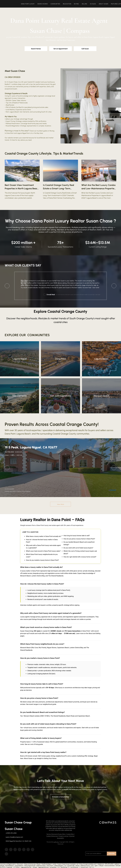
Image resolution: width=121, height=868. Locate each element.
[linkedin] (11, 850)
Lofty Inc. (56, 842)
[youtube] (28, 850)
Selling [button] (85, 4)
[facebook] (6, 850)
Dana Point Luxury (29, 4)
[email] (96, 854)
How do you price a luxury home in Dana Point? (79, 539)
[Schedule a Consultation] (60, 797)
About (91, 633)
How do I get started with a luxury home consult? (80, 557)
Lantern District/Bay (38, 576)
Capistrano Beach (63, 648)
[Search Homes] (36, 49)
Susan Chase (13, 82)
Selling (98, 633)
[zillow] (15, 850)
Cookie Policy (70, 834)
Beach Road (70, 716)
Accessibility (60, 838)
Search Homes (43, 4)
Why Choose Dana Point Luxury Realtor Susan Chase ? (61, 221)
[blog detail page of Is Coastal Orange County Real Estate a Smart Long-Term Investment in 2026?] (60, 179)
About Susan (28, 758)
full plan (52, 674)
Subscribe (112, 854)
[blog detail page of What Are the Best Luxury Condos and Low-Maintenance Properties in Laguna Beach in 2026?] (99, 179)
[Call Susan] (85, 49)
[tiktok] (33, 850)
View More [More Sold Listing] (60, 504)
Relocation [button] (68, 4)
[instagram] (24, 850)
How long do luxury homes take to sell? (77, 536)
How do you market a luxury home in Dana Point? (42, 560)
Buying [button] (77, 4)
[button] (12, 4)
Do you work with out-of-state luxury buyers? (78, 548)
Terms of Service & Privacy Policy (56, 834)
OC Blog (94, 4)
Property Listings (64, 836)
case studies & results (51, 599)
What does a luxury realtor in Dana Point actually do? (44, 536)
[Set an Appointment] (60, 49)
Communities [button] (56, 4)
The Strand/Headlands (56, 576)
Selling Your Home (50, 758)
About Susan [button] (104, 4)
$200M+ (9, 100)
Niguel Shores (52, 648)
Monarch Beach (25, 576)
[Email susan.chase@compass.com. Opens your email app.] (14, 837)
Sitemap (72, 836)
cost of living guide (36, 744)
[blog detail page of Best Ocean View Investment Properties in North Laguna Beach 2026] (22, 179)
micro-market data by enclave (53, 593)
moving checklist (37, 730)
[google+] (6, 854)
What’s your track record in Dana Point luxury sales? (43, 551)
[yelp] (19, 850)
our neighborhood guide (48, 704)
